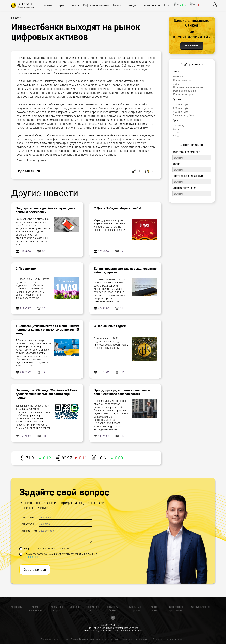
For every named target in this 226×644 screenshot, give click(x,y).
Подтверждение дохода (188, 176)
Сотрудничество (201, 607)
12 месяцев (180, 126)
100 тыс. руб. (181, 105)
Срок (176, 120)
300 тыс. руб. (181, 108)
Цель (176, 71)
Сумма (177, 99)
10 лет (177, 133)
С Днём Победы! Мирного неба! (117, 208)
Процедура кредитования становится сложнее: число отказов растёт (122, 392)
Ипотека (178, 77)
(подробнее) (31, 557)
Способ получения (184, 188)
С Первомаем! (26, 269)
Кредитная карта (183, 94)
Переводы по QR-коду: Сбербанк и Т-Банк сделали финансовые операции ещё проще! (47, 394)
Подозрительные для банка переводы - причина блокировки (45, 210)
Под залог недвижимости (188, 87)
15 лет (177, 136)
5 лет (176, 129)
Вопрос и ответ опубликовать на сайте (44, 549)
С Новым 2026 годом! (110, 326)
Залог (176, 164)
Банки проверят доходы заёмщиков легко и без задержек (125, 270)
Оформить (192, 46)
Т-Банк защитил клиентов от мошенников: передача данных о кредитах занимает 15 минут (47, 330)
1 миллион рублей (184, 115)
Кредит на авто (182, 80)
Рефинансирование (185, 91)
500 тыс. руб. (181, 112)
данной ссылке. (177, 639)
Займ (176, 84)
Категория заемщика (186, 152)
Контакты (16, 607)
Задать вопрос (35, 570)
